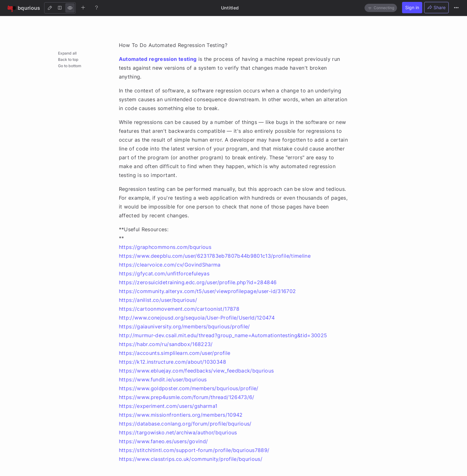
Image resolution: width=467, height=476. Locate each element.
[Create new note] (83, 8)
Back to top (68, 59)
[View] (70, 8)
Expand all (67, 53)
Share (436, 7)
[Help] (96, 8)
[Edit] (50, 8)
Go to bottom (70, 66)
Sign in (412, 7)
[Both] (60, 8)
